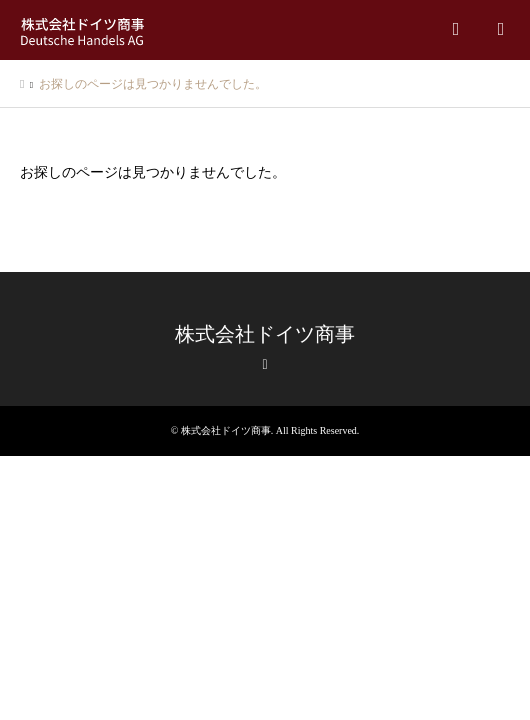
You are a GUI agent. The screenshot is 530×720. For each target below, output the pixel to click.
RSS (265, 365)
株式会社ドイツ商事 (265, 334)
